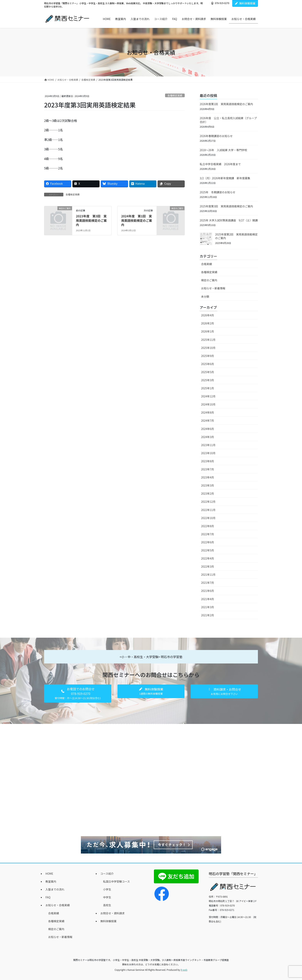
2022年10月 (208, 518)
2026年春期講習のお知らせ (216, 136)
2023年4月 (208, 477)
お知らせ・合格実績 (58, 905)
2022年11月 (208, 510)
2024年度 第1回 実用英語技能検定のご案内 (137, 220)
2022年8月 (208, 526)
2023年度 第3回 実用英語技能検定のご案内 (91, 220)
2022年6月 (208, 542)
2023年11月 (208, 445)
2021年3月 (208, 607)
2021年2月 (208, 615)
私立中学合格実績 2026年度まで (220, 164)
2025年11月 (208, 340)
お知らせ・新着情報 (213, 288)
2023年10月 (208, 453)
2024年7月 (208, 420)
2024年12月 (208, 396)
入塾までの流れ (55, 889)
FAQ (48, 897)
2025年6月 (208, 364)
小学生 (107, 889)
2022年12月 (208, 502)
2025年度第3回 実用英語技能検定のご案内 (226, 206)
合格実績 (206, 264)
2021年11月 (208, 575)
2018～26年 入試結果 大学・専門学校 (223, 150)
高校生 (107, 905)
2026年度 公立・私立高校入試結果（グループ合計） (228, 120)
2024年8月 (208, 412)
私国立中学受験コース (116, 881)
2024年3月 (208, 437)
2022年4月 (208, 558)
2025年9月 (208, 356)
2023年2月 (208, 493)
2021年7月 (208, 583)
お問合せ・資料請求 (112, 913)
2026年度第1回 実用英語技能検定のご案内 (226, 104)
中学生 (107, 897)
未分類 (205, 297)
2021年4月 (208, 599)
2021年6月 (208, 591)
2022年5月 (208, 550)
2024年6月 (208, 429)
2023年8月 (208, 461)
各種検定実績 (175, 95)
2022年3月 (208, 566)
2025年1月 (208, 388)
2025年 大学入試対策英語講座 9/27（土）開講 (229, 220)
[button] (78, 694)
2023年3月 (208, 485)
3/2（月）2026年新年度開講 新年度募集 (225, 178)
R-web (184, 970)
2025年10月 (208, 348)
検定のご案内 (209, 280)
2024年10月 (208, 404)
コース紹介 (107, 874)
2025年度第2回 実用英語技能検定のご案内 (236, 236)
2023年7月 (208, 469)
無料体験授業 (245, 3)
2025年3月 (208, 380)
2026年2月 (208, 323)
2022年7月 (208, 534)
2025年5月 (208, 372)
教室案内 (51, 881)
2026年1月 (208, 331)
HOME (49, 874)
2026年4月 (208, 315)
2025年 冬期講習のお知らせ (218, 192)
